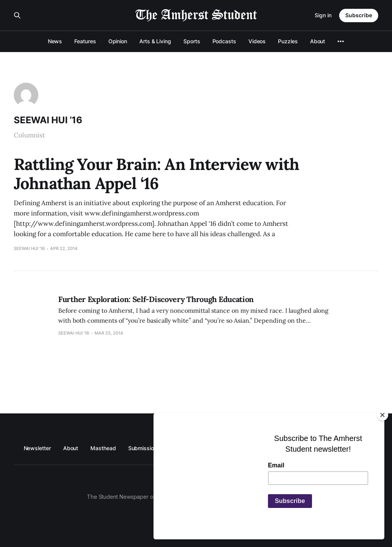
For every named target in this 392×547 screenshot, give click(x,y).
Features (85, 41)
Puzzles (288, 41)
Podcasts (224, 41)
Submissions (144, 448)
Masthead (103, 448)
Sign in (323, 15)
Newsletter (37, 448)
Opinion (118, 41)
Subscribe (359, 15)
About (318, 41)
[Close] (382, 415)
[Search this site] (17, 15)
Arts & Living (155, 41)
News (55, 41)
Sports (192, 41)
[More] (341, 41)
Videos (257, 41)
